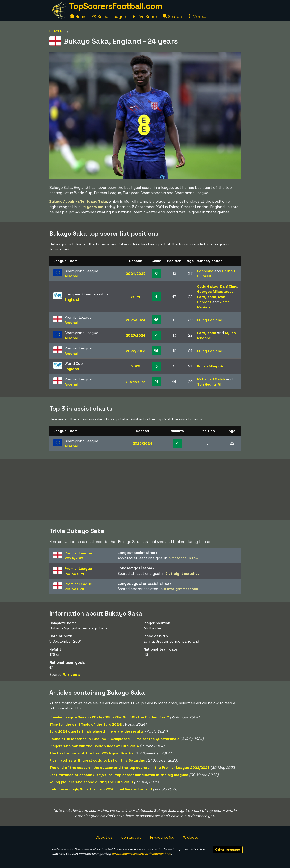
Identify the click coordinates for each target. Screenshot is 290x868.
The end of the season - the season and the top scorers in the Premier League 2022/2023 (129, 767)
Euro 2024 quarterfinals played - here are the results (97, 731)
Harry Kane (207, 297)
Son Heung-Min (210, 384)
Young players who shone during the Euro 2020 (91, 782)
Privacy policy (162, 837)
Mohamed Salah (211, 379)
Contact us (131, 837)
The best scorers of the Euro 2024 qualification (92, 753)
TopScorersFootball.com (116, 6)
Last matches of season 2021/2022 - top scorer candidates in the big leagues (119, 775)
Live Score (144, 16)
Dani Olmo (228, 286)
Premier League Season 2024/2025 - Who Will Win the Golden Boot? (109, 717)
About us (104, 837)
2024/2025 (136, 274)
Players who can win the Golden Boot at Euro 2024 (94, 746)
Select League (109, 16)
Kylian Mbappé (210, 366)
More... (197, 16)
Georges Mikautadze (215, 292)
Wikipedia (72, 674)
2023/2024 (136, 320)
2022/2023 (136, 351)
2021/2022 (136, 382)
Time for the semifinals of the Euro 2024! (86, 724)
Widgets (191, 837)
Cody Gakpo (208, 286)
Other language (228, 850)
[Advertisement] (145, 489)
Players (57, 31)
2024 (136, 297)
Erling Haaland (210, 320)
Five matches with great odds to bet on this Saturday (97, 760)
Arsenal (71, 276)
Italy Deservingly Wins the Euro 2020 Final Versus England (101, 789)
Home (78, 16)
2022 (136, 366)
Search (172, 16)
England (72, 299)
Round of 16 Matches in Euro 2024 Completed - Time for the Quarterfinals (114, 739)
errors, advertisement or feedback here (141, 854)
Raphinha (205, 271)
